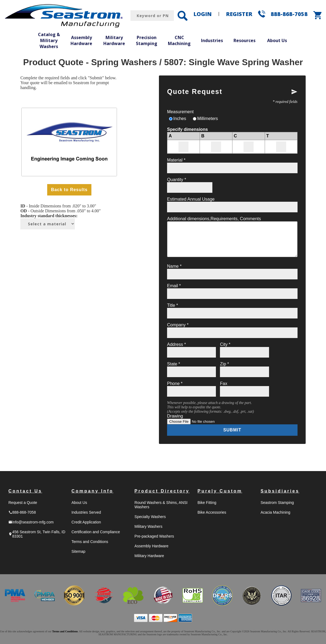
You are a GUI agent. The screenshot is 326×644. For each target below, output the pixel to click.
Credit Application (86, 522)
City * (225, 344)
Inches (180, 119)
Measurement (180, 112)
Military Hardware (114, 40)
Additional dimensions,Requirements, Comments (214, 219)
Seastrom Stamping (277, 503)
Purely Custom (220, 491)
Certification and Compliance (96, 532)
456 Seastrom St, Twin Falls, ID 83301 (37, 534)
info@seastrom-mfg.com (31, 522)
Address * (176, 344)
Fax (224, 383)
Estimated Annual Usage (191, 199)
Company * (178, 325)
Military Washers (148, 526)
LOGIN (202, 14)
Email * (174, 286)
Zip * (224, 364)
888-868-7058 (289, 14)
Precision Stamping (147, 40)
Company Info (92, 491)
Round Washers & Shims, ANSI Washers (161, 505)
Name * (174, 266)
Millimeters (207, 119)
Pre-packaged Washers (154, 536)
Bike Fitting (207, 503)
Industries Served (86, 512)
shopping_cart (318, 15)
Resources (244, 40)
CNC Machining (179, 40)
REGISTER (239, 14)
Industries (212, 40)
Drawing (175, 416)
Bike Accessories (212, 512)
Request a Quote (23, 503)
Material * (176, 160)
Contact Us (25, 491)
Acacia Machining (276, 512)
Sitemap (78, 551)
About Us (277, 40)
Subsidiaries (280, 491)
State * (174, 364)
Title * (172, 305)
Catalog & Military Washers (49, 40)
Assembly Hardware (81, 40)
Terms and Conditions (90, 542)
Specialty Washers (150, 517)
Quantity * (177, 180)
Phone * (175, 383)
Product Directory (162, 491)
